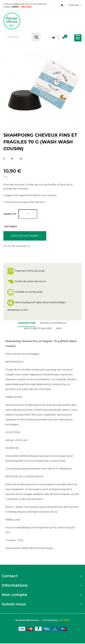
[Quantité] (28, 214)
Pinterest (21, 159)
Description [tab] (27, 323)
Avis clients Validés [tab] (38, 328)
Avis (59, 328)
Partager (4, 159)
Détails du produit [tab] (53, 323)
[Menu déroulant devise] (75, 5)
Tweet (12, 159)
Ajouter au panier (25, 236)
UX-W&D (64, 620)
